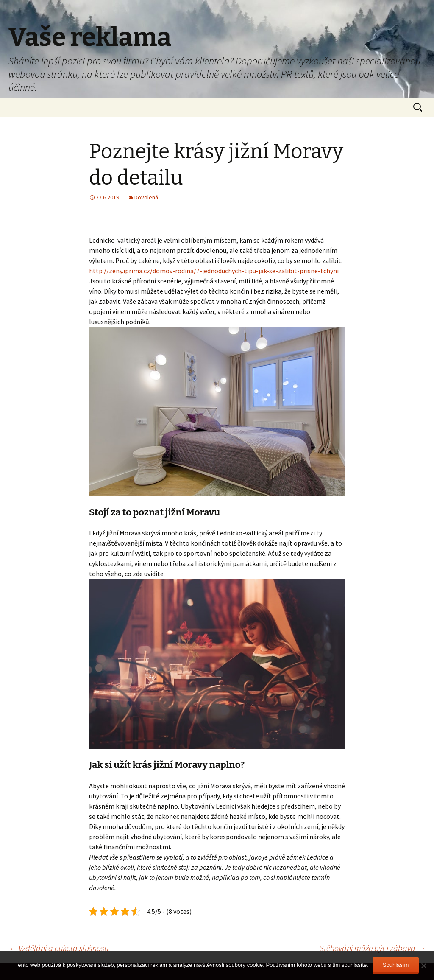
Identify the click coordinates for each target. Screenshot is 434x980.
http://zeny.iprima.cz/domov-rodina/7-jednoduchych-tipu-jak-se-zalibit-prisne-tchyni (214, 271)
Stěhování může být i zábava (373, 948)
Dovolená (146, 197)
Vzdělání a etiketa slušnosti (58, 948)
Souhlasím (396, 965)
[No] (423, 966)
